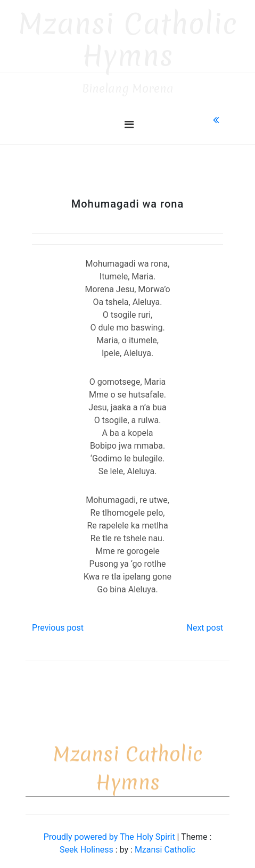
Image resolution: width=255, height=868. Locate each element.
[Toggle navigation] (129, 120)
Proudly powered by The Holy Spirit (110, 832)
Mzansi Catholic (165, 845)
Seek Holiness (88, 845)
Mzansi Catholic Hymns (128, 35)
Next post (205, 623)
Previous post (58, 623)
